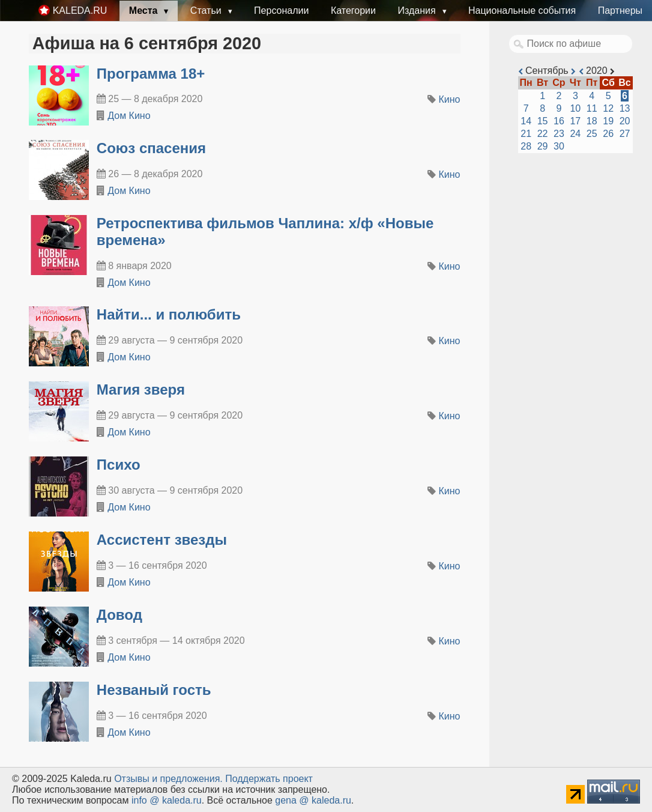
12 (608, 108)
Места (145, 11)
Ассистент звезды (162, 540)
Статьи (207, 11)
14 (526, 121)
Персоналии (281, 11)
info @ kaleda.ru (167, 800)
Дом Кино (129, 116)
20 (625, 121)
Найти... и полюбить (169, 314)
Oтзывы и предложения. (168, 779)
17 (575, 121)
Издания (418, 11)
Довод (119, 615)
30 (559, 146)
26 (608, 134)
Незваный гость (154, 690)
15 (543, 121)
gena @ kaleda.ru (313, 800)
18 (592, 121)
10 (575, 108)
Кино (450, 99)
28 (526, 146)
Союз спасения (151, 148)
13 (625, 108)
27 (625, 134)
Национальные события (522, 11)
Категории (353, 11)
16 (559, 121)
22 (543, 134)
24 (575, 134)
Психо (119, 465)
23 (559, 134)
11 (592, 108)
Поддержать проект (269, 779)
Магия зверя (141, 389)
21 (526, 134)
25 (592, 134)
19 (608, 121)
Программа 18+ (151, 74)
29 (543, 146)
